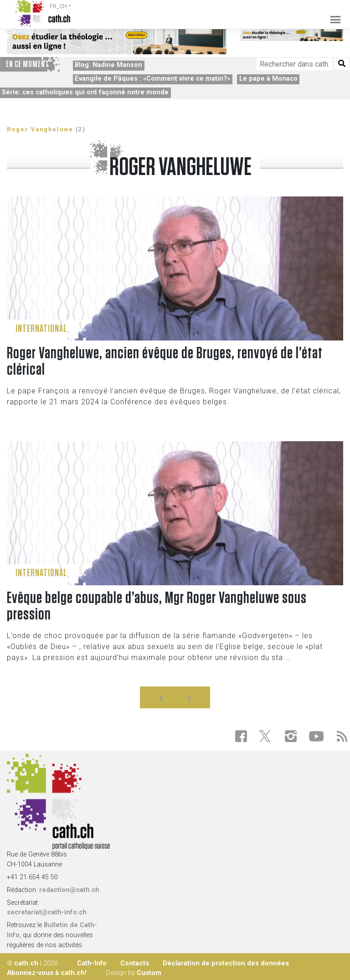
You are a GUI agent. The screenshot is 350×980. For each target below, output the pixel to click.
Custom (149, 973)
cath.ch (26, 963)
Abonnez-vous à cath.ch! (47, 973)
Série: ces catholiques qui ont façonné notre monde (85, 92)
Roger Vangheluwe (40, 129)
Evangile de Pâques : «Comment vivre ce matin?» (152, 79)
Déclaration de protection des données (226, 963)
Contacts (135, 963)
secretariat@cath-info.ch (47, 912)
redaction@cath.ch (69, 890)
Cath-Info (92, 963)
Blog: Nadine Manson (108, 65)
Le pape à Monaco (268, 79)
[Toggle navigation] (332, 13)
